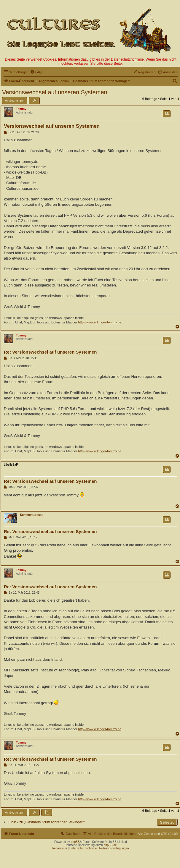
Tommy (21, 109)
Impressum (59, 848)
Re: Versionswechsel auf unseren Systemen (50, 352)
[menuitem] (36, 72)
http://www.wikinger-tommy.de (99, 322)
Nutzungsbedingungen (114, 848)
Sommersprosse (31, 515)
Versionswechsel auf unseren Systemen (55, 92)
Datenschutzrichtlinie (127, 59)
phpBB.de (110, 845)
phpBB (75, 842)
